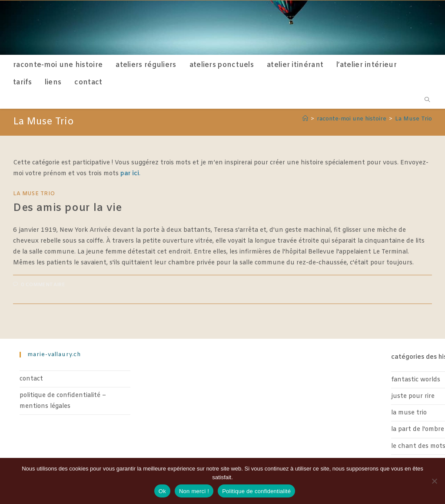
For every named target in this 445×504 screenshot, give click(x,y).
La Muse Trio (413, 119)
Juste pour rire (413, 396)
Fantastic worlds (416, 380)
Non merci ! (194, 491)
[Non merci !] (434, 481)
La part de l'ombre (418, 429)
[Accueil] (305, 119)
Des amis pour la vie (68, 208)
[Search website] (427, 101)
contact (31, 379)
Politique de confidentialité (256, 491)
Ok (162, 491)
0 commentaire (43, 285)
